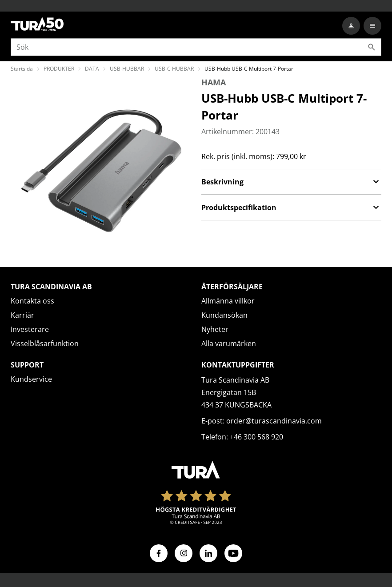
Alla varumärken (229, 343)
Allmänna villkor (228, 301)
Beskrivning (291, 182)
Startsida (22, 69)
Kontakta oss (32, 301)
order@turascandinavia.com (274, 421)
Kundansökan (224, 315)
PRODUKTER (59, 69)
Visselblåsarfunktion (45, 343)
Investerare (30, 329)
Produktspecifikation (291, 208)
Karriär (22, 315)
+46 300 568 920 (256, 437)
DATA (92, 69)
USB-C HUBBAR (174, 69)
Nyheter (215, 329)
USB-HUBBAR (127, 69)
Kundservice (31, 379)
